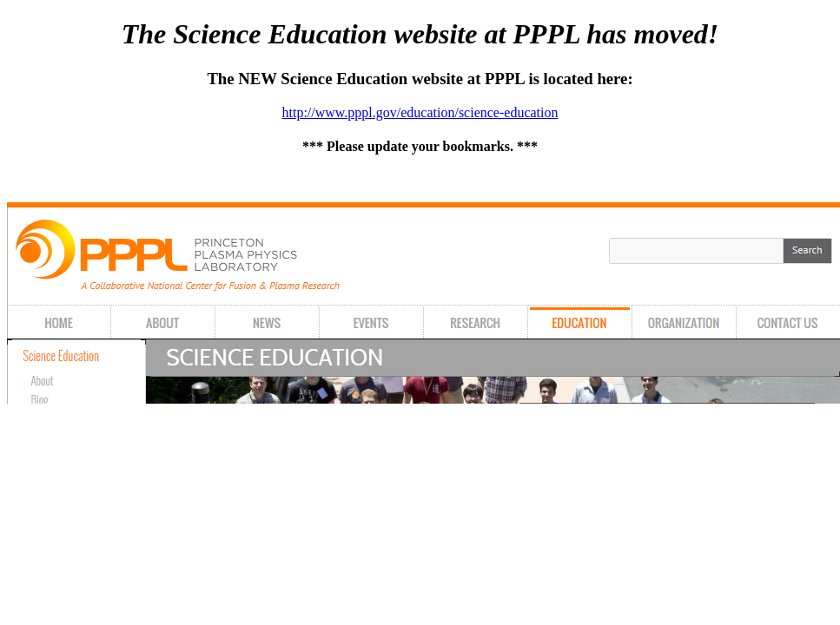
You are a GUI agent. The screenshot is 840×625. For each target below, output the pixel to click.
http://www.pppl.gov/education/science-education (420, 112)
